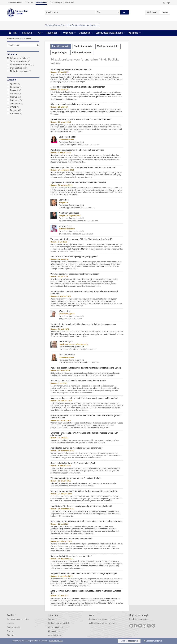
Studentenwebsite (23, 61)
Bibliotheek (69, 2)
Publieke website (23, 58)
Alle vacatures (54, 631)
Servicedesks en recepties (18, 619)
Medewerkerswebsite (15, 38)
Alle (99, 12)
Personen (23, 110)
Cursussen (23, 87)
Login (168, 3)
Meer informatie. (56, 641)
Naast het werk (54, 635)
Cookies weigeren (154, 641)
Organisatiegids (56, 2)
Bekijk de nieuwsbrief (138, 619)
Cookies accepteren (129, 641)
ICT (39, 33)
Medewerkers (41, 2)
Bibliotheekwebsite (23, 71)
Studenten (29, 2)
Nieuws (23, 97)
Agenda (23, 84)
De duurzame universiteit (58, 623)
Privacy (10, 631)
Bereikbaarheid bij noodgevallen (102, 619)
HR (15, 33)
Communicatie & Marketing (109, 33)
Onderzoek (84, 33)
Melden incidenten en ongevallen (103, 623)
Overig (23, 107)
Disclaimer (11, 635)
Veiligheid (133, 33)
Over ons (52, 619)
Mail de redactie (14, 627)
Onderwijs (68, 33)
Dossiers (23, 90)
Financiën (27, 33)
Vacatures (23, 114)
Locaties (23, 94)
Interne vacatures (55, 627)
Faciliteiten (52, 33)
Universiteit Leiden (14, 2)
